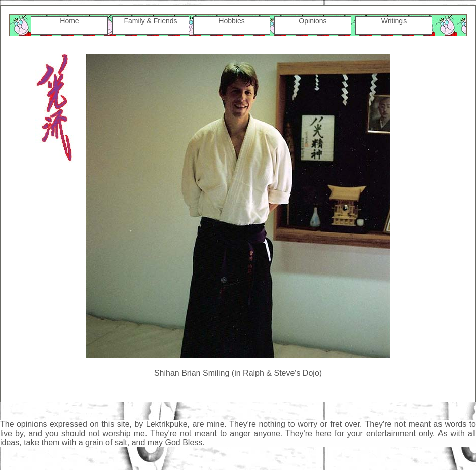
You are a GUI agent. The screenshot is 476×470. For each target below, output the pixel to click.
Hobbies (231, 21)
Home (69, 21)
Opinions (313, 21)
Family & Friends (150, 21)
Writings (394, 21)
